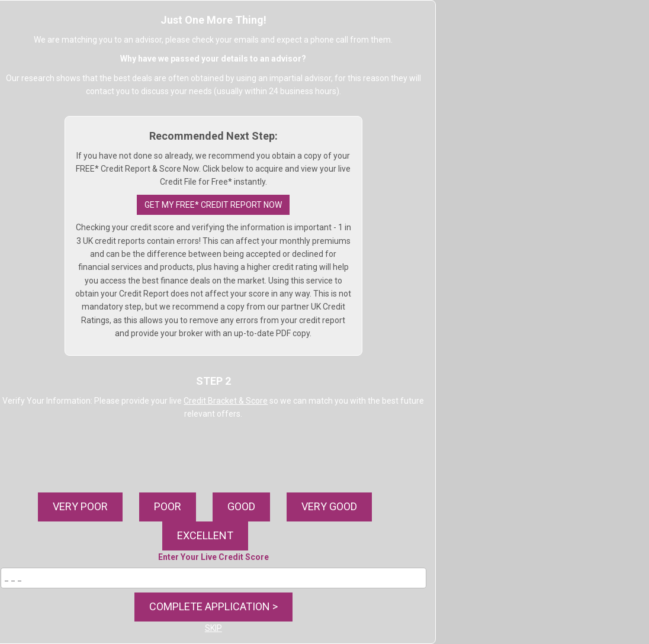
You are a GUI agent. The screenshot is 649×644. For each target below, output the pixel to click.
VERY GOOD (329, 506)
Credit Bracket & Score (226, 401)
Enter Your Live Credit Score (213, 557)
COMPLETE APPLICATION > (213, 606)
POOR (168, 506)
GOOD (241, 506)
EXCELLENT (205, 535)
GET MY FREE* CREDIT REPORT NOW (213, 205)
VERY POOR (80, 506)
